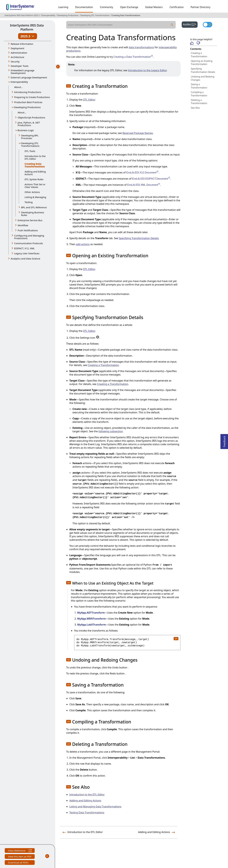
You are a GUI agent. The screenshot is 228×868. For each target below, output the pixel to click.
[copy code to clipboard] (176, 638)
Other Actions (32, 192)
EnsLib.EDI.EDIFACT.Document (151, 179)
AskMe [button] (190, 24)
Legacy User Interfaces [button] (27, 253)
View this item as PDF (20, 857)
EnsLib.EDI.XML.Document (144, 185)
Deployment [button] (17, 48)
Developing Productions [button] (27, 107)
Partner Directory (201, 7)
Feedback (224, 441)
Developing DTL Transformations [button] (30, 144)
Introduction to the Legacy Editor (147, 70)
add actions (83, 244)
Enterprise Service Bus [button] (30, 220)
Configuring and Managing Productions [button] (29, 237)
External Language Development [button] (29, 77)
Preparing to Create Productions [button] (32, 97)
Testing (29, 202)
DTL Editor (89, 100)
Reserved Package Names (138, 133)
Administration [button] (19, 53)
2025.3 (27, 36)
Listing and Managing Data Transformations (95, 807)
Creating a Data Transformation (133, 57)
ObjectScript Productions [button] (31, 117)
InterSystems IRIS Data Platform (27, 27)
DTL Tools (30, 151)
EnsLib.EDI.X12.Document (143, 173)
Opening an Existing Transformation (202, 63)
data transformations (141, 47)
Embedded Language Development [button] (23, 72)
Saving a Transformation (199, 86)
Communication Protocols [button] (29, 243)
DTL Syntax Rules (34, 179)
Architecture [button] (17, 57)
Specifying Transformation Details (203, 70)
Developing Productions (68, 15)
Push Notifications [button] (28, 230)
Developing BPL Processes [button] (30, 137)
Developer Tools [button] (20, 66)
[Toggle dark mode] (208, 25)
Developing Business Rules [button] (33, 214)
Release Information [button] (22, 44)
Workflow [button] (23, 225)
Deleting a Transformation (199, 102)
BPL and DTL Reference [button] (34, 207)
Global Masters (154, 7)
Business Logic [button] (26, 130)
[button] (69, 86)
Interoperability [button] (19, 82)
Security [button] (15, 61)
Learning (63, 7)
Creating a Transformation (199, 55)
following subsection (111, 431)
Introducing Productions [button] (28, 92)
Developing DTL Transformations (95, 15)
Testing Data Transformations (87, 813)
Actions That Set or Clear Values (35, 186)
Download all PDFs (19, 863)
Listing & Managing (35, 197)
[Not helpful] (198, 43)
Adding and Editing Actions (35, 173)
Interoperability (48, 15)
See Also (195, 108)
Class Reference (20, 851)
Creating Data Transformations (126, 15)
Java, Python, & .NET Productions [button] (29, 124)
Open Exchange (129, 7)
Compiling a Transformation (199, 94)
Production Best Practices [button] (28, 102)
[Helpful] (192, 43)
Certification (177, 7)
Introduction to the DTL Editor (35, 157)
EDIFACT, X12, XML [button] (24, 248)
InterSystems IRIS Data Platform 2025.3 (22, 15)
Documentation (84, 7)
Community (107, 7)
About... (19, 87)
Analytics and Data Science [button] (25, 259)
